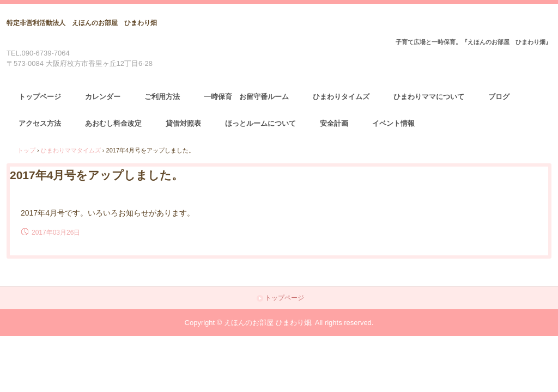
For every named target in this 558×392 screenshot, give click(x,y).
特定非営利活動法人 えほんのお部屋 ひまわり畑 (82, 23)
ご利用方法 (162, 97)
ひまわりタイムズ (341, 97)
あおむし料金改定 (113, 123)
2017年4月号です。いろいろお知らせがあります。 (108, 213)
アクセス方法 (40, 123)
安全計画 (334, 123)
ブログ (499, 97)
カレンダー (103, 97)
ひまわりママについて (429, 97)
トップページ (40, 97)
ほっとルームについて (260, 123)
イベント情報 (393, 123)
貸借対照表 (183, 123)
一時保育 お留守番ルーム (246, 97)
